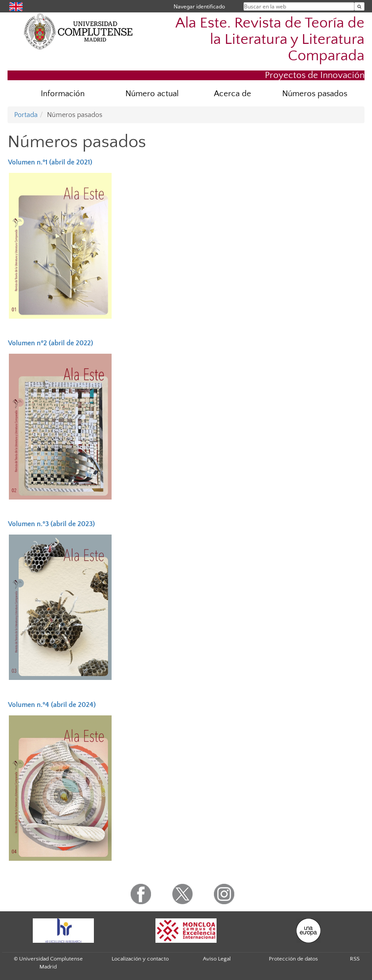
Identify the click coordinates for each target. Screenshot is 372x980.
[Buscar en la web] (359, 6)
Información (63, 94)
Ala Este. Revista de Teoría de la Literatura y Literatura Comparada (270, 40)
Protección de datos (293, 959)
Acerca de (232, 94)
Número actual (152, 94)
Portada (26, 115)
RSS (355, 959)
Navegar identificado (199, 6)
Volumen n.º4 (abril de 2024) (52, 705)
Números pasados (315, 94)
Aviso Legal (217, 959)
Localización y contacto (140, 959)
